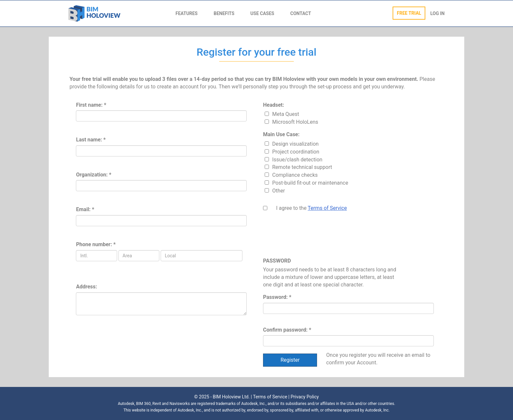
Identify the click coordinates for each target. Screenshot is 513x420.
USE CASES (262, 13)
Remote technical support (302, 167)
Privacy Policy (305, 397)
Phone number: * (96, 244)
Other (279, 191)
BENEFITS (224, 13)
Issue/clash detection (297, 160)
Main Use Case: (281, 134)
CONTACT (301, 13)
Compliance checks (295, 175)
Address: (86, 287)
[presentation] (313, 237)
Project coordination (296, 152)
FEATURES (187, 13)
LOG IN (437, 13)
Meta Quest (286, 114)
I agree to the (311, 208)
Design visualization (295, 144)
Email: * (85, 209)
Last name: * (91, 140)
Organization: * (94, 175)
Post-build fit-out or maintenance (310, 183)
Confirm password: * (287, 330)
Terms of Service (327, 208)
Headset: (274, 105)
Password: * (277, 297)
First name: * (91, 105)
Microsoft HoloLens (295, 122)
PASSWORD (277, 261)
